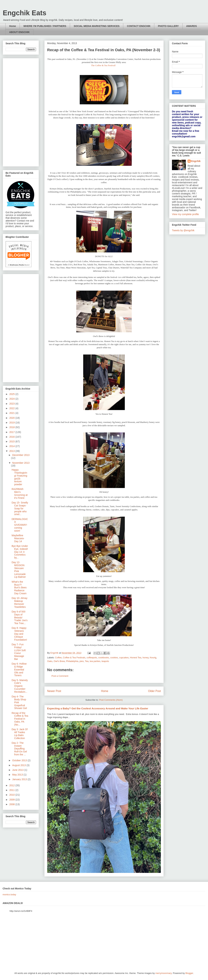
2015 (12, 441)
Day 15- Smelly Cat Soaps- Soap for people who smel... (20, 508)
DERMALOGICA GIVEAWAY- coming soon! (20, 525)
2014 (12, 446)
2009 (12, 800)
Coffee (58, 658)
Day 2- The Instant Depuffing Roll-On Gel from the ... (19, 749)
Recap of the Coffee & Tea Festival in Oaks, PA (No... (20, 719)
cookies (114, 658)
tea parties (95, 661)
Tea (87, 661)
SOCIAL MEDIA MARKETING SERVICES (97, 26)
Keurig (153, 658)
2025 (12, 394)
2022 (12, 408)
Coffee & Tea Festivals (74, 658)
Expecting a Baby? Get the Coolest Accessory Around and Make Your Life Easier (98, 708)
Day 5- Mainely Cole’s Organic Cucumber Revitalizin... (20, 686)
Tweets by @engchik (183, 230)
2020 (12, 418)
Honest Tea (136, 658)
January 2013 (20, 779)
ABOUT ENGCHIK (19, 32)
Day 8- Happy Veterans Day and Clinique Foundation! (19, 634)
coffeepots (92, 658)
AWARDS (191, 26)
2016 (12, 437)
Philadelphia (72, 661)
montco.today (9, 894)
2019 (12, 423)
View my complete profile (185, 214)
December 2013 (21, 455)
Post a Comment (60, 676)
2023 (12, 404)
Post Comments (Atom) (111, 700)
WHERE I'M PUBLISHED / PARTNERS (45, 26)
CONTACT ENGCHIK (139, 26)
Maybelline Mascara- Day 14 (18, 538)
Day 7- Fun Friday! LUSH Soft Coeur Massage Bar (19, 652)
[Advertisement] (21, 112)
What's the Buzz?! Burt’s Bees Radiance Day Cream (19, 588)
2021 (12, 413)
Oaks (50, 661)
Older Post (154, 691)
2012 (12, 785)
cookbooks (104, 658)
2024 (12, 399)
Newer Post (54, 691)
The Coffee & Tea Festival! (103, 65)
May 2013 (18, 775)
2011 (12, 790)
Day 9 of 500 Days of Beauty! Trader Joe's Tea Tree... (20, 617)
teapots (105, 661)
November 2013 (21, 463)
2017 (12, 432)
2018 (12, 427)
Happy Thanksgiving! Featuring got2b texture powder (19, 477)
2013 (12, 451)
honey (145, 658)
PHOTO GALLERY (168, 26)
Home (13, 26)
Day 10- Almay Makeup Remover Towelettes (19, 602)
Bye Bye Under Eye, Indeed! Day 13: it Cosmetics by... (20, 552)
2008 (12, 804)
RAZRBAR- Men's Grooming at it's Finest (20, 493)
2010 (12, 795)
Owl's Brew (59, 661)
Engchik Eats (25, 13)
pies (82, 661)
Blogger (189, 973)
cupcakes (124, 658)
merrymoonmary (163, 973)
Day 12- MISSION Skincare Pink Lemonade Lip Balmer (19, 570)
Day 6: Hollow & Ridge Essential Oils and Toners (19, 670)
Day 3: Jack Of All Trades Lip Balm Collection (20, 734)
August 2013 (19, 765)
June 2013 (18, 770)
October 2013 (20, 760)
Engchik (196, 161)
